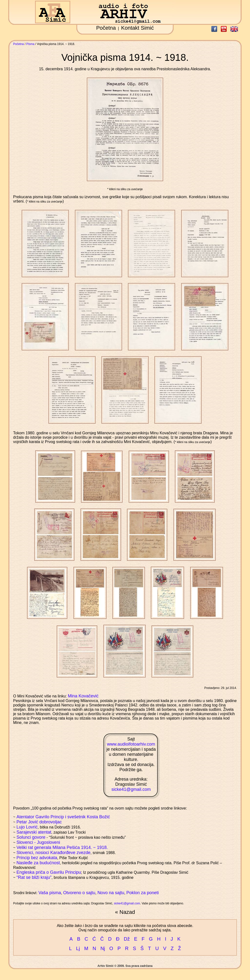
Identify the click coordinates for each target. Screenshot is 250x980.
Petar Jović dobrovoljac (39, 822)
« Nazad (125, 912)
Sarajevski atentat (34, 832)
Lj (78, 948)
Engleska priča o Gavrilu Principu (49, 872)
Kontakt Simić (138, 28)
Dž (127, 939)
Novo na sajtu (111, 893)
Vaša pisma (50, 893)
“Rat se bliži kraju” (34, 877)
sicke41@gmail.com (131, 789)
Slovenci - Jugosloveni (38, 842)
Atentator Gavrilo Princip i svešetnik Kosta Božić (63, 817)
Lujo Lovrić (27, 827)
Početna (106, 28)
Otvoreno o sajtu (79, 893)
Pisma (30, 44)
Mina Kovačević (83, 696)
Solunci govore (31, 837)
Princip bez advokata (37, 858)
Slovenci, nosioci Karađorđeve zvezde (54, 853)
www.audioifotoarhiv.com (131, 744)
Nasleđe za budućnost (38, 863)
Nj (103, 948)
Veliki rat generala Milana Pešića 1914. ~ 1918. (62, 847)
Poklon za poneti (143, 893)
